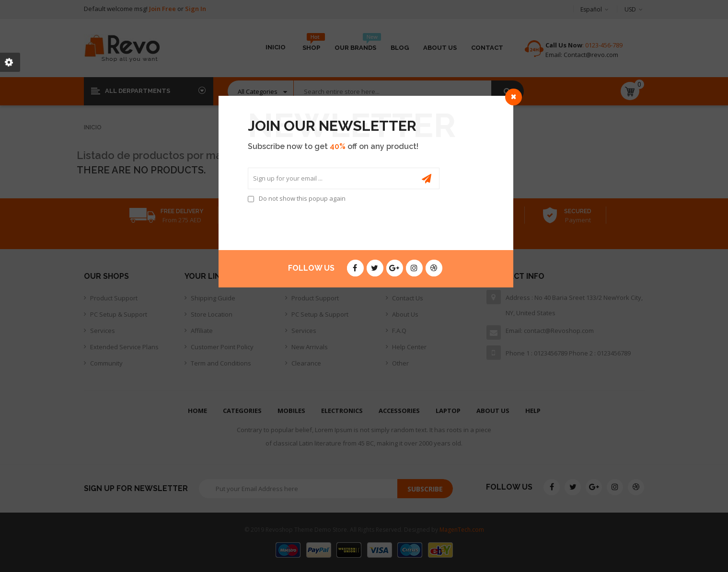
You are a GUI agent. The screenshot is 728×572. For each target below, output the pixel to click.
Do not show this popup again (302, 198)
